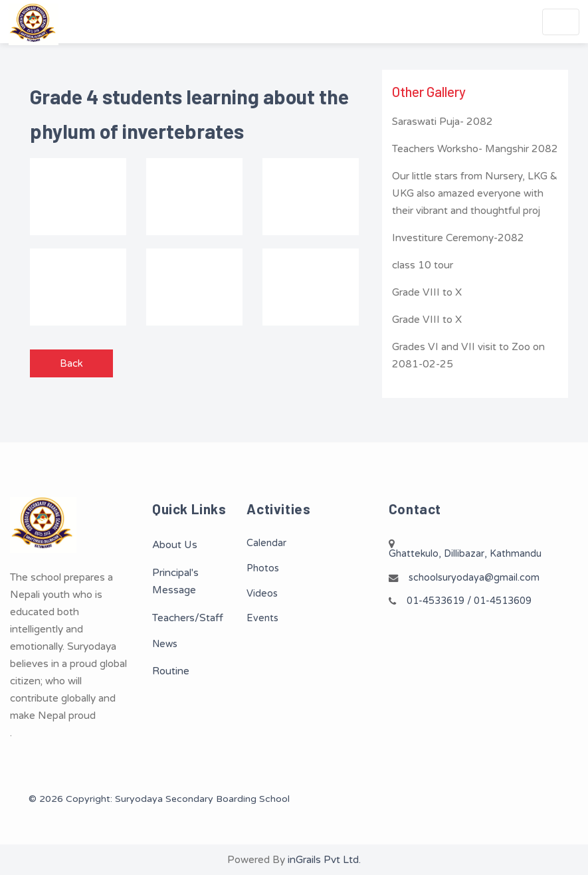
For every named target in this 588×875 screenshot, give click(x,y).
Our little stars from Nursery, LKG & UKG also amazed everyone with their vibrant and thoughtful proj (475, 193)
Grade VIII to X (427, 292)
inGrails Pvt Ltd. (324, 860)
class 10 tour (423, 265)
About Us (175, 545)
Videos (262, 594)
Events (262, 618)
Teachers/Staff (188, 618)
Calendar (266, 543)
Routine (171, 671)
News (165, 644)
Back (71, 363)
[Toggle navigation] (561, 22)
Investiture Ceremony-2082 (458, 238)
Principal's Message (175, 581)
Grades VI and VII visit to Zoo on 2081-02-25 (468, 355)
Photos (263, 568)
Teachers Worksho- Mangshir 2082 (475, 149)
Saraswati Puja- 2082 (442, 122)
